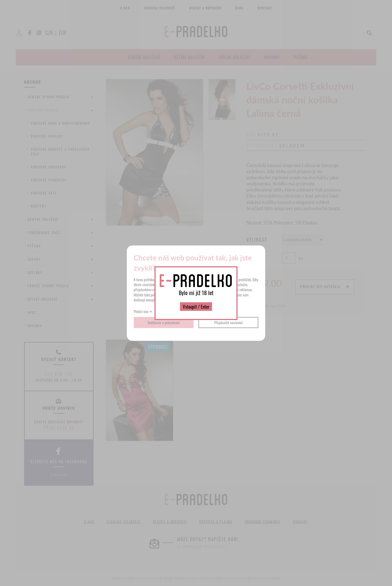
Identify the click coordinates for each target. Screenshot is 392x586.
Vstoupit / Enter (196, 307)
